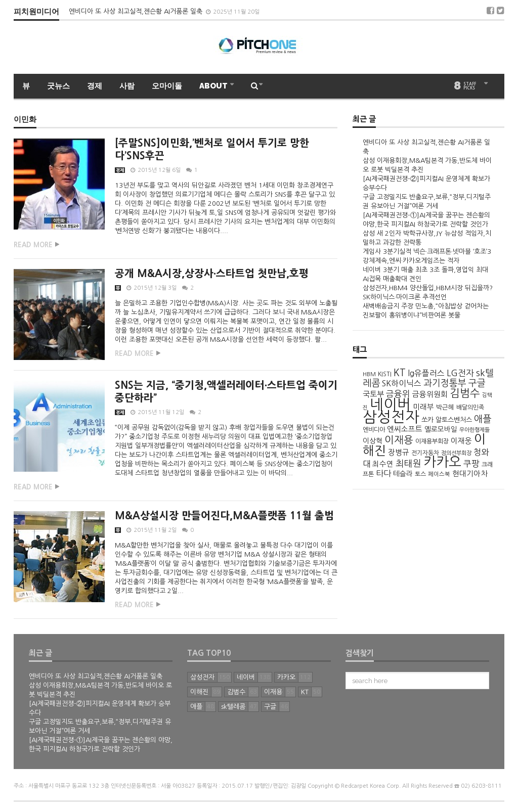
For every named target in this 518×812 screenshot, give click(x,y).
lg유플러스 (426, 373)
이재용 (399, 440)
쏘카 (427, 420)
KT (400, 373)
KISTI (385, 374)
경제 (95, 86)
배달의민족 (470, 408)
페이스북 (439, 474)
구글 (477, 383)
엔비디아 (374, 430)
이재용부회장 (432, 441)
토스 (420, 474)
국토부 (373, 394)
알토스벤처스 (454, 420)
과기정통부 (445, 383)
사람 (127, 86)
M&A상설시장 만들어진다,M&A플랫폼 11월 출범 (224, 516)
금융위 (398, 394)
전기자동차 (425, 453)
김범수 (465, 393)
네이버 (390, 404)
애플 (483, 419)
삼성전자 (391, 417)
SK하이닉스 (402, 384)
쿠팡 (471, 464)
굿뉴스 (58, 86)
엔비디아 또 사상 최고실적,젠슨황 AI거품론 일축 (137, 11)
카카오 (442, 462)
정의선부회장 (456, 453)
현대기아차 (470, 474)
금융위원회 (430, 394)
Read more (33, 245)
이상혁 (373, 441)
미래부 (423, 407)
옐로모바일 (441, 429)
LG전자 (460, 373)
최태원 (408, 464)
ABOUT (214, 86)
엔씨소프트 (405, 429)
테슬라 (403, 474)
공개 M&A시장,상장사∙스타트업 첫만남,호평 (212, 274)
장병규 (399, 452)
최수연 (383, 464)
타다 (383, 473)
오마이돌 (167, 86)
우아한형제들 (474, 430)
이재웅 (461, 441)
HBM (369, 374)
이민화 (25, 120)
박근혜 (445, 407)
